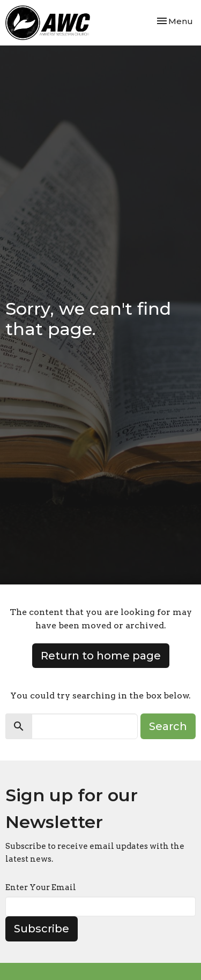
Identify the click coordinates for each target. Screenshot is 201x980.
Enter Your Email (41, 887)
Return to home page (101, 656)
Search (168, 726)
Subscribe (42, 929)
